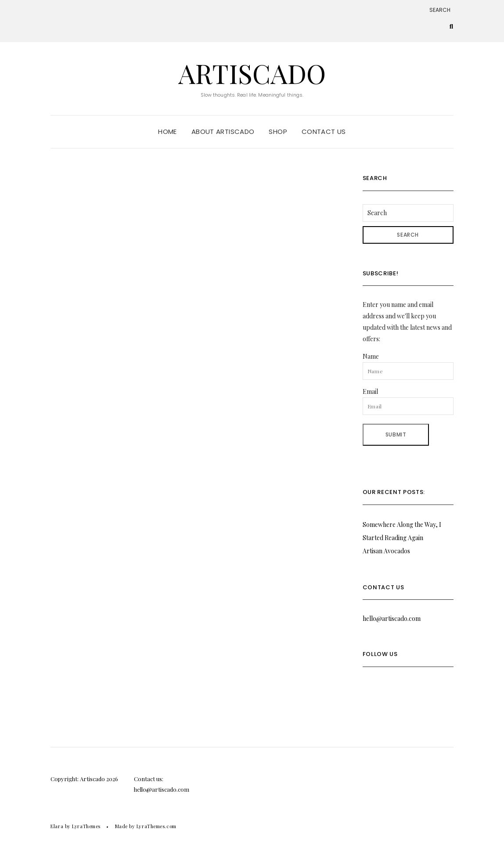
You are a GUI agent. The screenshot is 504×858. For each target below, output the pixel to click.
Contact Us (324, 132)
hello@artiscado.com (392, 618)
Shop (278, 132)
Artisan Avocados (386, 551)
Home (167, 132)
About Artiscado (223, 132)
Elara (57, 826)
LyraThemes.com (157, 826)
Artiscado (252, 73)
